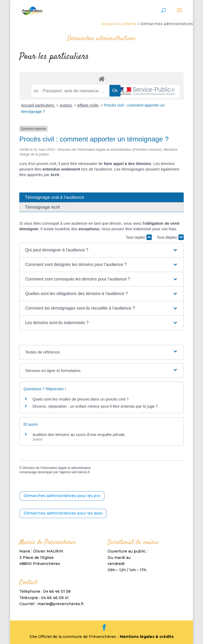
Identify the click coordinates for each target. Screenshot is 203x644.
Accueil (108, 24)
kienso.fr (84, 472)
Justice (66, 105)
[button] (101, 250)
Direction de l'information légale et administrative (57, 468)
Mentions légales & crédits (147, 637)
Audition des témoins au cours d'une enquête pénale (79, 434)
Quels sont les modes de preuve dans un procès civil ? (81, 399)
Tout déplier (170, 237)
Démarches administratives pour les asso (63, 513)
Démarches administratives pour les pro (62, 496)
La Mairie (128, 24)
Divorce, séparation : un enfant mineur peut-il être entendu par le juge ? (95, 406)
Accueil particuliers (38, 105)
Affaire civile (88, 105)
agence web (69, 472)
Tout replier (139, 237)
